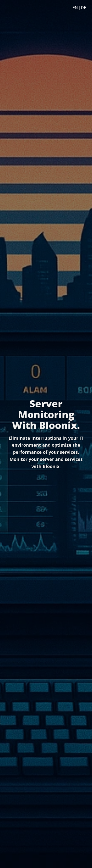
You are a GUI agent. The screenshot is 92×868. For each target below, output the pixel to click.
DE (84, 8)
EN (75, 8)
